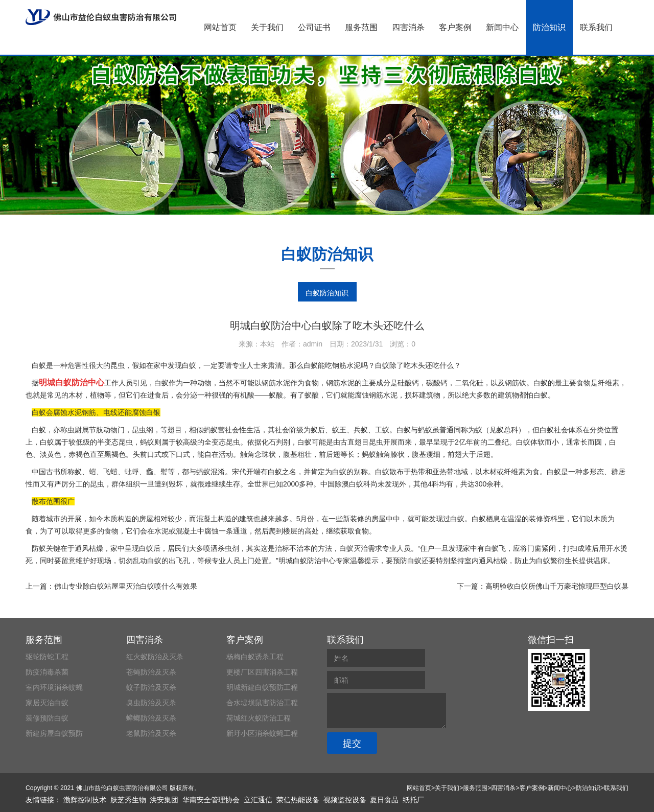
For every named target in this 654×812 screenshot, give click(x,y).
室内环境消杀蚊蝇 (54, 687)
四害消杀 (408, 27)
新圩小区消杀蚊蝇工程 (262, 733)
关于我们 (267, 27)
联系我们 (596, 27)
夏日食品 (384, 800)
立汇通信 (258, 800)
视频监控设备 (345, 800)
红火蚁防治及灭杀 (155, 657)
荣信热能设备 (298, 800)
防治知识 (549, 27)
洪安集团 (164, 800)
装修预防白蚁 (47, 718)
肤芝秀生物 (128, 800)
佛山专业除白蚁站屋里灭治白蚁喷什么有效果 (126, 586)
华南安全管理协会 (211, 800)
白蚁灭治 (354, 548)
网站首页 (220, 27)
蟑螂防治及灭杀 (151, 718)
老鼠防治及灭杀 (151, 733)
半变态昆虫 (115, 442)
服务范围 (361, 27)
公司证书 (314, 27)
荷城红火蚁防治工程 (259, 718)
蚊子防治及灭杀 (151, 687)
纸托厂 (413, 800)
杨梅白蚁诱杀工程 (255, 657)
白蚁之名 (282, 472)
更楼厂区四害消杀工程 (262, 672)
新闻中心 (502, 27)
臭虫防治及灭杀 (151, 703)
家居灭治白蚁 (47, 703)
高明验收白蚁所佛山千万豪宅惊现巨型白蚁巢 (557, 586)
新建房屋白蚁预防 (54, 733)
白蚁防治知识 (327, 293)
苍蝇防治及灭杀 (151, 672)
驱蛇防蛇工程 (47, 657)
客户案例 (455, 27)
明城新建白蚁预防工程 (262, 687)
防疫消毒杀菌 (47, 672)
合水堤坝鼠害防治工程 (262, 703)
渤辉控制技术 (85, 800)
